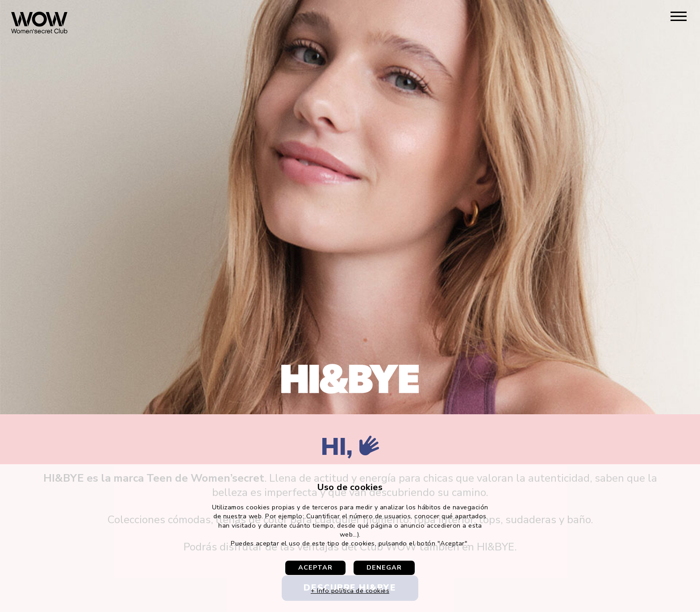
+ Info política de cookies (350, 591)
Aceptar (315, 567)
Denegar (384, 567)
